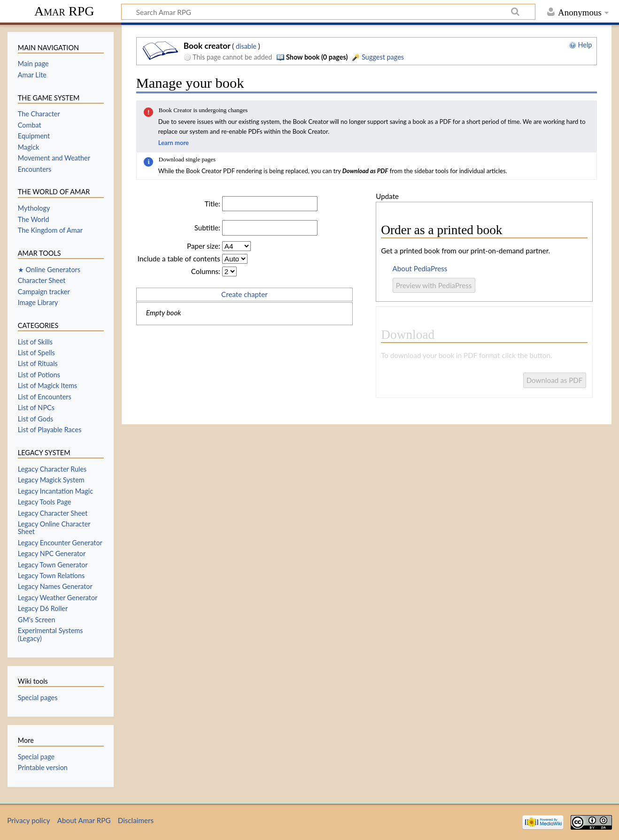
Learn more (174, 143)
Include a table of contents (179, 259)
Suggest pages (378, 57)
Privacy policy (28, 820)
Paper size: (204, 246)
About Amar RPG (84, 820)
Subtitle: (207, 228)
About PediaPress (420, 268)
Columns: (206, 271)
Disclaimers (136, 820)
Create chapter (244, 294)
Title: (212, 204)
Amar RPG (64, 11)
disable (246, 46)
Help (580, 45)
